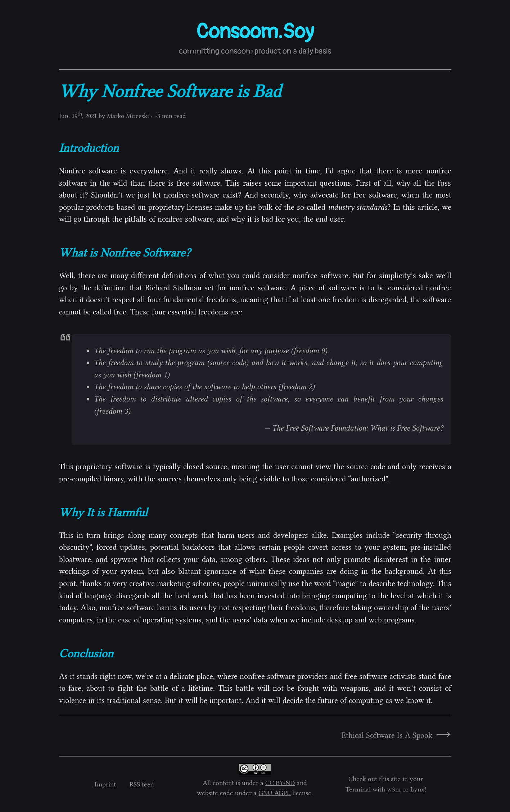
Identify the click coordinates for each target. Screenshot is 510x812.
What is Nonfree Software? (125, 253)
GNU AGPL (274, 793)
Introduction (89, 148)
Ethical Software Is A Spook (387, 735)
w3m (394, 789)
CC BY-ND (280, 783)
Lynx (417, 789)
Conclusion (86, 653)
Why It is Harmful (103, 512)
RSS (135, 784)
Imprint (105, 784)
